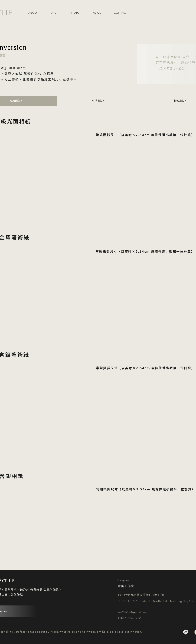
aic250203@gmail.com (133, 612)
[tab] (98, 101)
